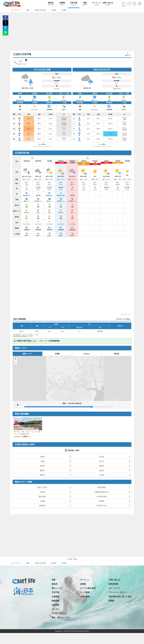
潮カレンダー (57, 588)
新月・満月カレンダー (61, 618)
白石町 (102, 457)
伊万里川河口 (102, 506)
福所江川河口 (42, 487)
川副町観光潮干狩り (102, 492)
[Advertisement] (72, 32)
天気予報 (74, 4)
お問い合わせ (108, 4)
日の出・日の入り (59, 613)
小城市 (42, 461)
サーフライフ (16, 563)
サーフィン (96, 4)
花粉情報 (55, 605)
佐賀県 (54, 563)
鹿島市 (42, 470)
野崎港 (102, 501)
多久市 (102, 461)
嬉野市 (102, 466)
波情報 (62, 4)
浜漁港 (42, 492)
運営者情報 (113, 584)
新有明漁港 (102, 487)
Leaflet (106, 400)
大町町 (42, 457)
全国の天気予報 (40, 563)
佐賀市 (102, 470)
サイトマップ (114, 588)
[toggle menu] (140, 3)
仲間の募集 (85, 597)
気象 (85, 4)
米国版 (111, 601)
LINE (5, 34)
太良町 (102, 475)
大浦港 (42, 501)
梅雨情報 (55, 601)
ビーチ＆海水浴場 (88, 588)
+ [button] (16, 359)
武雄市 (42, 466)
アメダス (55, 609)
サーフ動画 (85, 592)
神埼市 (42, 475)
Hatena (5, 29)
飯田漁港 (42, 496)
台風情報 (55, 597)
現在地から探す (74, 450)
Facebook (5, 19)
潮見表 (51, 4)
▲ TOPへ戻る (72, 559)
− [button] (16, 363)
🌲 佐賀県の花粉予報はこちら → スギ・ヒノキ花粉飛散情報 (37, 341)
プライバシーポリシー (118, 592)
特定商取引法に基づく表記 (120, 597)
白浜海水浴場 (102, 496)
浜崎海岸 (42, 506)
